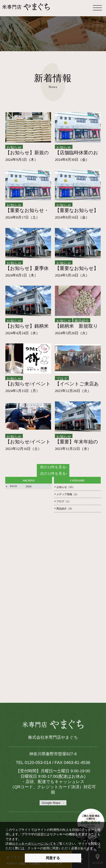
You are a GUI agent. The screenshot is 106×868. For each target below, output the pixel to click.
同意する (53, 858)
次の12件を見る (53, 473)
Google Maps (51, 803)
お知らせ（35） (66, 487)
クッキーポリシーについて (34, 844)
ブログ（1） (64, 501)
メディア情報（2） (68, 494)
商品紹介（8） (65, 509)
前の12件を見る (53, 467)
